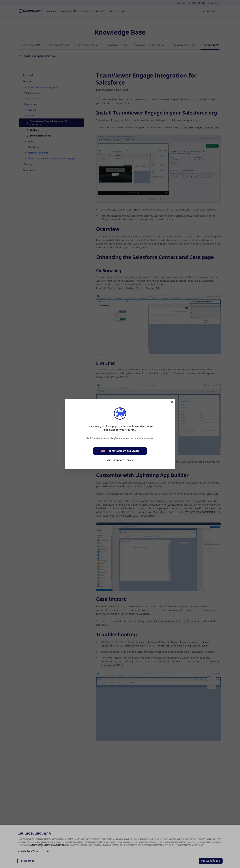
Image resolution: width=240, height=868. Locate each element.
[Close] (172, 402)
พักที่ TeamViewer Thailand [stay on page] (120, 460)
